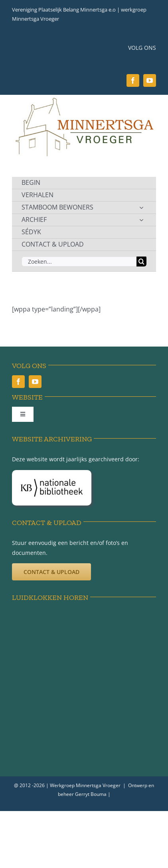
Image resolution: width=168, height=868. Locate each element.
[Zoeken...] (79, 262)
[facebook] (133, 80)
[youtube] (150, 80)
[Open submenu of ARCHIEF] (141, 220)
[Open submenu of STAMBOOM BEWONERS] (141, 208)
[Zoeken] (141, 262)
